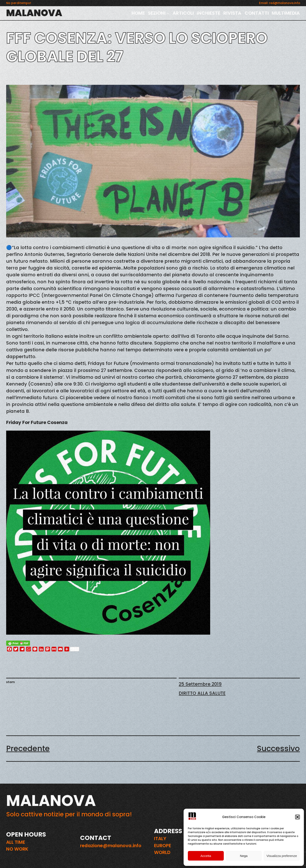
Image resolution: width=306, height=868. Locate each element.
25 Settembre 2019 (200, 684)
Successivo (278, 748)
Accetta (206, 856)
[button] (297, 817)
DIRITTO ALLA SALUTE (202, 693)
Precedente (28, 748)
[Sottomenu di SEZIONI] (168, 13)
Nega (244, 856)
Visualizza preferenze (282, 856)
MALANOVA (34, 13)
